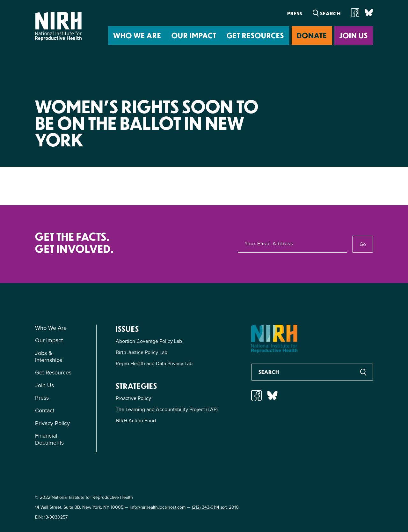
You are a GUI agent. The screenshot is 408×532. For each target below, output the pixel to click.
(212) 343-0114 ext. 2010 (215, 507)
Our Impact (194, 35)
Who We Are (137, 35)
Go (363, 244)
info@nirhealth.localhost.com (158, 507)
